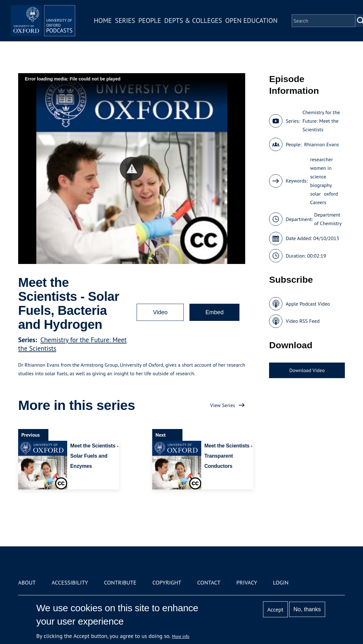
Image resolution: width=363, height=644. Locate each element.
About (27, 582)
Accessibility (70, 582)
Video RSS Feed (303, 321)
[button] (132, 169)
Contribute (120, 582)
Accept (275, 609)
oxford (331, 194)
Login (281, 582)
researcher (321, 159)
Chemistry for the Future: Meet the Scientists (321, 121)
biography (321, 185)
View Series (223, 405)
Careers (318, 202)
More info (181, 636)
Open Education (257, 23)
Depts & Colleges (199, 23)
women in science (321, 172)
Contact (209, 582)
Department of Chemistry (328, 219)
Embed (214, 312)
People (156, 23)
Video (160, 312)
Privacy (247, 582)
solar (315, 194)
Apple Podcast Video (308, 304)
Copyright (167, 582)
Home (109, 23)
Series (131, 23)
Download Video (307, 370)
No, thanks (307, 609)
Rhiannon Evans (321, 144)
